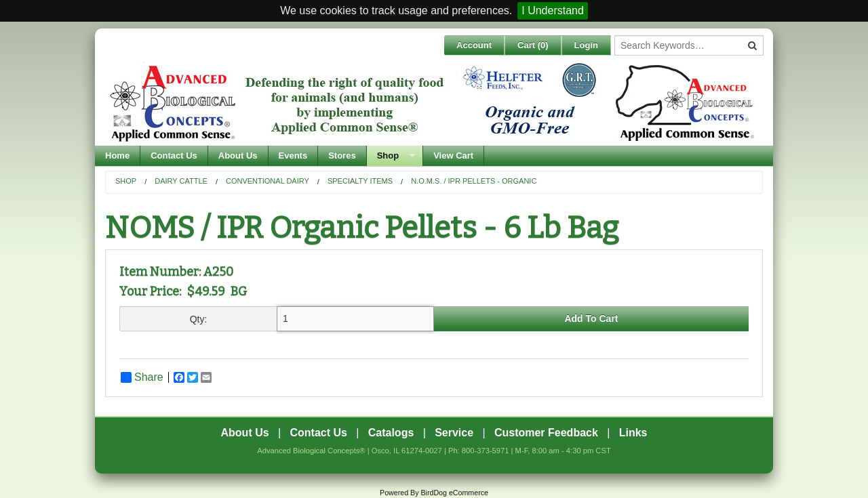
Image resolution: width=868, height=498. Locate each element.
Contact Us (174, 155)
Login (586, 45)
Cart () (533, 45)
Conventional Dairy (268, 181)
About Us (238, 155)
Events (293, 155)
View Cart (453, 155)
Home (117, 155)
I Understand (553, 11)
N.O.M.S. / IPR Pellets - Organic (474, 181)
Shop (388, 155)
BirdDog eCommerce (454, 493)
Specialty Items (360, 181)
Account (474, 45)
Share (142, 377)
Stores (342, 155)
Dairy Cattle (181, 181)
